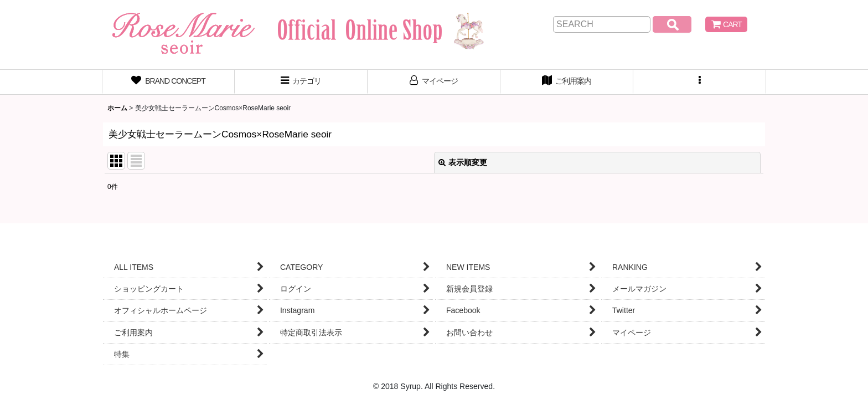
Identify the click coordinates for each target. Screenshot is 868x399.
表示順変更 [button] (463, 162)
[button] (700, 82)
